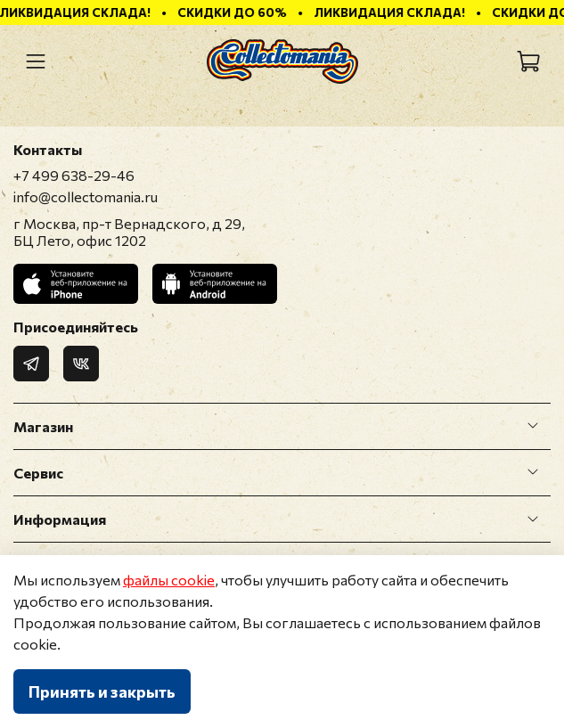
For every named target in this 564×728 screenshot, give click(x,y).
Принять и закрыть (102, 691)
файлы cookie (169, 580)
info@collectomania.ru (86, 196)
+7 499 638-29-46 (74, 175)
